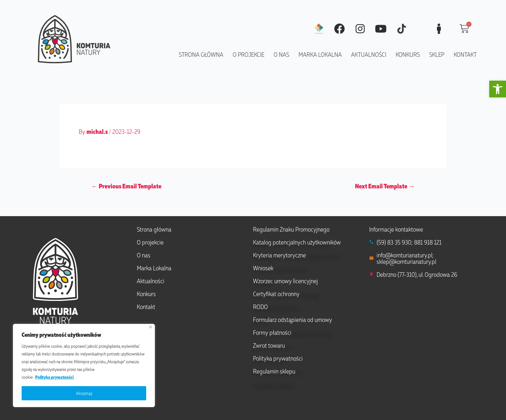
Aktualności (369, 54)
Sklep (437, 54)
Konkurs (408, 54)
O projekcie (248, 54)
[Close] (151, 327)
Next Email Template (385, 186)
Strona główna (201, 54)
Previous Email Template (126, 186)
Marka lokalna (320, 54)
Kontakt (465, 54)
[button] (498, 89)
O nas (281, 54)
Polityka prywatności (54, 377)
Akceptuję (84, 393)
